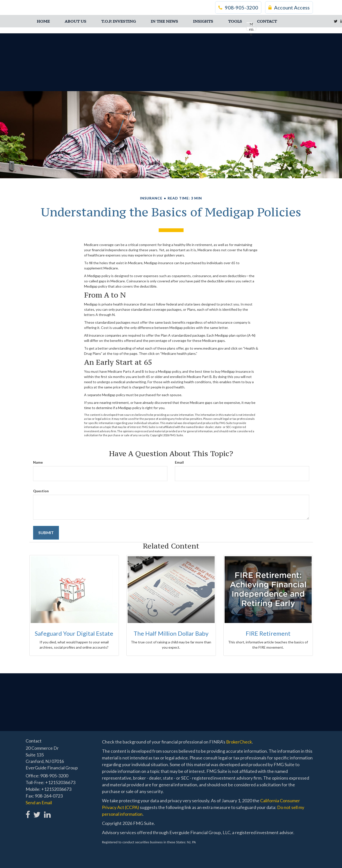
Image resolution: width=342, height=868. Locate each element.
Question (41, 491)
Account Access (289, 7)
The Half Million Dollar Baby (171, 633)
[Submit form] (46, 533)
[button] (75, 21)
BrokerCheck (239, 742)
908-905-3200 (238, 7)
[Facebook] (28, 812)
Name (38, 462)
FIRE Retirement (268, 633)
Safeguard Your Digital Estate (74, 633)
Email (179, 462)
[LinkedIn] (47, 812)
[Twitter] (336, 21)
